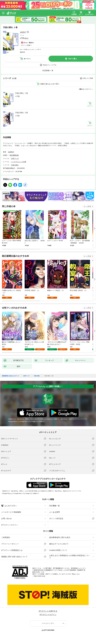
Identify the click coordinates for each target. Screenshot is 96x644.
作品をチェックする (50, 65)
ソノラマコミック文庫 (19, 162)
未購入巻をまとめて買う (50, 84)
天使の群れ (15, 165)
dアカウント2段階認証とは (12, 550)
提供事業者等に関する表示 (60, 537)
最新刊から (89, 89)
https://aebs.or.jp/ (39, 576)
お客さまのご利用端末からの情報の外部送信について (69, 557)
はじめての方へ (9, 506)
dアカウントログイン (10, 525)
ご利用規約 (6, 537)
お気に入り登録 (88, 78)
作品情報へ (47, 70)
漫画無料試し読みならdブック (10, 376)
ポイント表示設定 (56, 518)
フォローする (28, 32)
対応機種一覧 (54, 506)
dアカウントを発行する (48, 611)
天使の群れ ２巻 (21, 113)
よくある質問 (54, 512)
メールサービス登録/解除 (11, 512)
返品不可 (22, 52)
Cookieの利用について (58, 550)
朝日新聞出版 (14, 155)
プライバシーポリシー (10, 544)
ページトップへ (48, 623)
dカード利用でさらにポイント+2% (30, 49)
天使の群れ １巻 (21, 93)
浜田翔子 (23, 32)
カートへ (27, 59)
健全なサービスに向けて (59, 544)
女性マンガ (15, 158)
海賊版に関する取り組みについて (14, 557)
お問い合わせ (6, 518)
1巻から (82, 89)
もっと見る (87, 206)
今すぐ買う (73, 59)
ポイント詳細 (26, 45)
